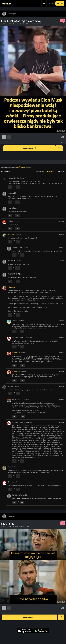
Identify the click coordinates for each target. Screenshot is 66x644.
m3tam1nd (11, 287)
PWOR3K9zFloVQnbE (15, 274)
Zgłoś (63, 143)
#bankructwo (37, 24)
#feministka (23, 526)
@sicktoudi (16, 251)
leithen (10, 386)
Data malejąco (51, 171)
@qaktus (15, 356)
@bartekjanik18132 (19, 375)
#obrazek (12, 526)
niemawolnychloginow (16, 178)
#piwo (11, 24)
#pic (28, 526)
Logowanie (51, 3)
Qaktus (15, 321)
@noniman (16, 499)
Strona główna (30, 148)
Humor (3, 24)
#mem (17, 526)
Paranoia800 (12, 193)
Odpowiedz (61, 178)
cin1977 (10, 467)
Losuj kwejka (60, 149)
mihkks (10, 221)
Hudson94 (11, 261)
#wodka (16, 24)
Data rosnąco (40, 171)
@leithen (16, 403)
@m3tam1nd (17, 324)
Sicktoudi (11, 234)
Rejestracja (60, 3)
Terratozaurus (17, 399)
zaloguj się (21, 167)
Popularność (61, 171)
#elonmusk (29, 24)
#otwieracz (22, 24)
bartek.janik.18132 (19, 337)
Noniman (11, 482)
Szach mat (7, 524)
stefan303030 (17, 248)
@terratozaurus (18, 426)
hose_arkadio (12, 208)
